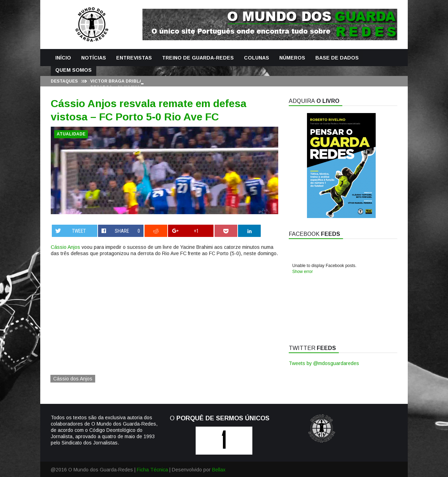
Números (292, 58)
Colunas (257, 58)
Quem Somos (73, 70)
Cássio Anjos (65, 247)
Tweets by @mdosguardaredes (324, 363)
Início (63, 58)
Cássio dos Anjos (73, 379)
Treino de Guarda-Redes (198, 58)
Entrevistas (134, 58)
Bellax (219, 470)
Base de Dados (337, 58)
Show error (303, 272)
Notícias (94, 58)
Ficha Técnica (152, 470)
